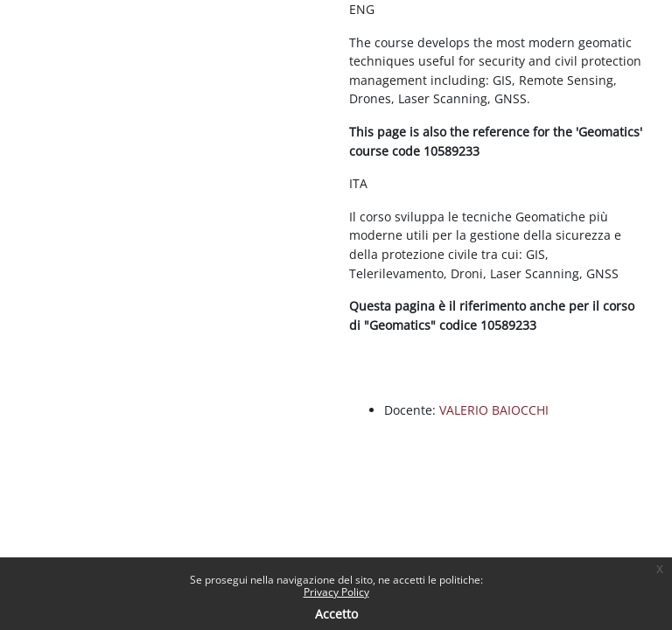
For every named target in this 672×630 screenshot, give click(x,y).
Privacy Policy (336, 592)
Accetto (336, 614)
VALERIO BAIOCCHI (494, 410)
